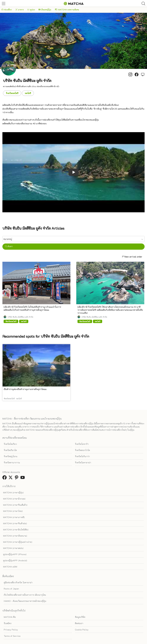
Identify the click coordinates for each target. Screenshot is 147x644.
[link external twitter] (11, 478)
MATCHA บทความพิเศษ (67, 10)
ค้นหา (9, 246)
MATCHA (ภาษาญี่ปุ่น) (13, 492)
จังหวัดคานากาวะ (12, 463)
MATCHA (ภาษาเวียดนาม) (15, 536)
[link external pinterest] (17, 478)
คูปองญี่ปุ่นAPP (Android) (15, 560)
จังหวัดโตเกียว (10, 444)
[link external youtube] (23, 478)
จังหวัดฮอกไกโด (82, 450)
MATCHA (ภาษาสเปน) (13, 548)
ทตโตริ (28, 93)
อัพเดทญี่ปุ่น (45, 10)
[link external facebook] (5, 478)
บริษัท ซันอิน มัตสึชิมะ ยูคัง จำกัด (20, 317)
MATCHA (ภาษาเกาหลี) (14, 517)
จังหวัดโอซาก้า (82, 444)
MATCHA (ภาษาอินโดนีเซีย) (16, 530)
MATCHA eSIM (10, 567)
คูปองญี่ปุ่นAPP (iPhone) (15, 554)
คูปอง (31, 10)
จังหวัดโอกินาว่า (82, 456)
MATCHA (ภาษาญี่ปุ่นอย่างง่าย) (18, 542)
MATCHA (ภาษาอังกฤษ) (14, 499)
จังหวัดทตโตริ (12, 93)
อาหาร (20, 10)
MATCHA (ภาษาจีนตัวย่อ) (15, 523)
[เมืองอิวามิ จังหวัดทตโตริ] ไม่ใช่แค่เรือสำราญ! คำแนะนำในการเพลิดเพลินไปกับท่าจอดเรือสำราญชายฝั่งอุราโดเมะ (32, 308)
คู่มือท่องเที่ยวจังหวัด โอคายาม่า (18, 582)
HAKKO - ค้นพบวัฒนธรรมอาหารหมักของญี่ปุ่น (25, 601)
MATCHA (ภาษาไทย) (13, 511)
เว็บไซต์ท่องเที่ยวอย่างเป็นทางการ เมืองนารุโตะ (25, 595)
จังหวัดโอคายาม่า (83, 463)
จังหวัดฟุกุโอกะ (11, 456)
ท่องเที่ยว (7, 10)
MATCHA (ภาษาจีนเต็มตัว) (15, 505)
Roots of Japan (11, 589)
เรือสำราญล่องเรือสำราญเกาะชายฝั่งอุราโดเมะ (25, 389)
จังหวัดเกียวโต (10, 450)
